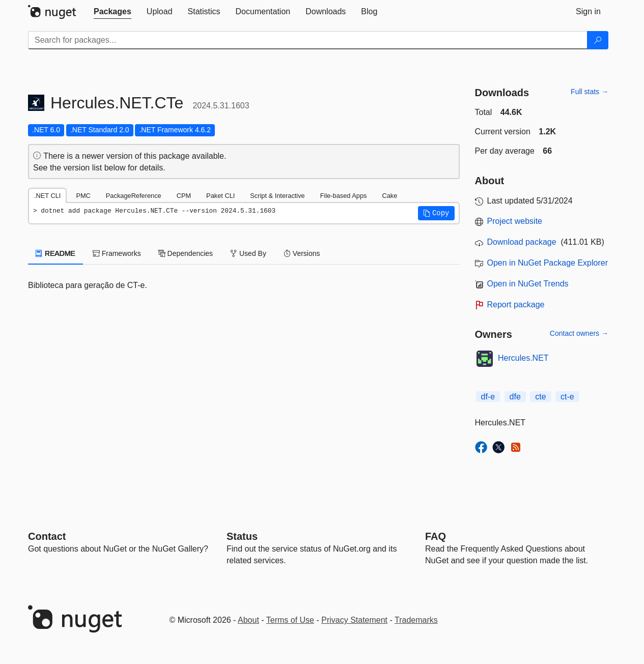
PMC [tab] (83, 196)
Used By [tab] (248, 253)
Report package (516, 305)
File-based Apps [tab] (344, 196)
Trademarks (416, 620)
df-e (488, 397)
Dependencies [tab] (186, 253)
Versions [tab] (302, 253)
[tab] (113, 12)
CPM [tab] (184, 196)
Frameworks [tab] (117, 253)
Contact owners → (579, 333)
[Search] (598, 40)
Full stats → (590, 92)
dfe (515, 397)
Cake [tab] (389, 196)
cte (540, 397)
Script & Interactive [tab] (277, 196)
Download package (522, 242)
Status (242, 536)
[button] (436, 213)
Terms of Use (290, 620)
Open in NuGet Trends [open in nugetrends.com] (528, 284)
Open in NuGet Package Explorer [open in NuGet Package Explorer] (548, 263)
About (248, 620)
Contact (47, 536)
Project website (515, 221)
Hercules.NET (523, 358)
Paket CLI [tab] (220, 196)
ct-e (567, 397)
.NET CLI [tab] (47, 196)
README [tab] (55, 253)
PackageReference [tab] (134, 196)
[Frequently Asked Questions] (436, 536)
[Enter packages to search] (308, 40)
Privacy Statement (354, 620)
